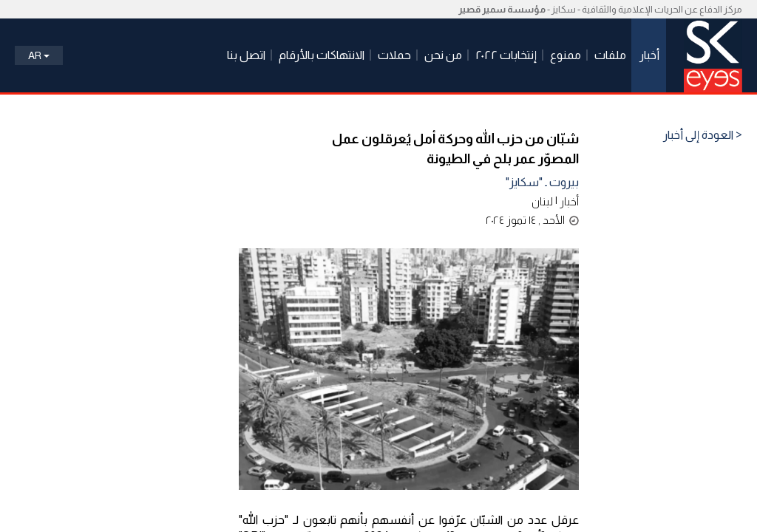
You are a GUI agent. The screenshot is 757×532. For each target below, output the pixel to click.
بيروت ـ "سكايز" (542, 182)
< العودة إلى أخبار (703, 135)
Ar (39, 55)
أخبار (569, 201)
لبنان (542, 201)
